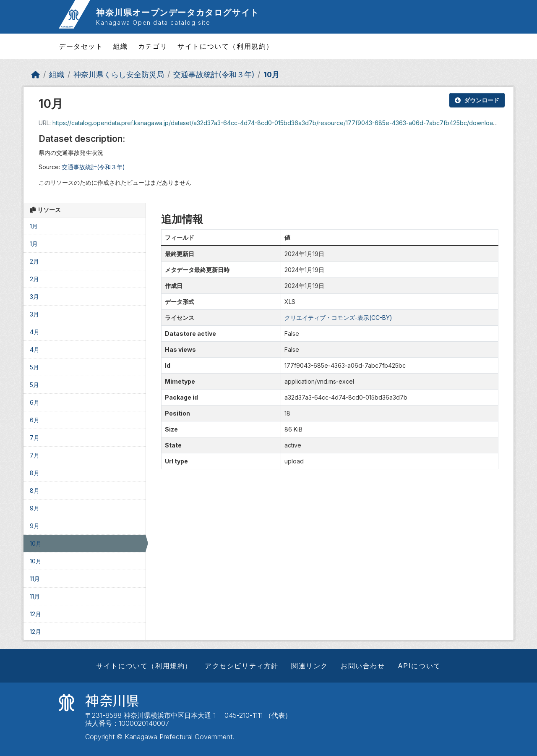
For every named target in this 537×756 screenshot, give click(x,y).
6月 (35, 402)
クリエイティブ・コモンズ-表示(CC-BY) (338, 318)
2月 (34, 261)
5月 (34, 367)
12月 (35, 614)
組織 (121, 46)
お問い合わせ (363, 666)
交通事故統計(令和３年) (214, 75)
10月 (271, 75)
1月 (34, 226)
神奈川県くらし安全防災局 (119, 75)
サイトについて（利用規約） (225, 46)
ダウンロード (477, 100)
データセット (81, 46)
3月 (34, 297)
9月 (35, 508)
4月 (35, 332)
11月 (35, 579)
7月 (35, 438)
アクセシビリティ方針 (242, 666)
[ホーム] (36, 75)
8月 (35, 473)
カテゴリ (153, 46)
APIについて (419, 666)
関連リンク (310, 666)
